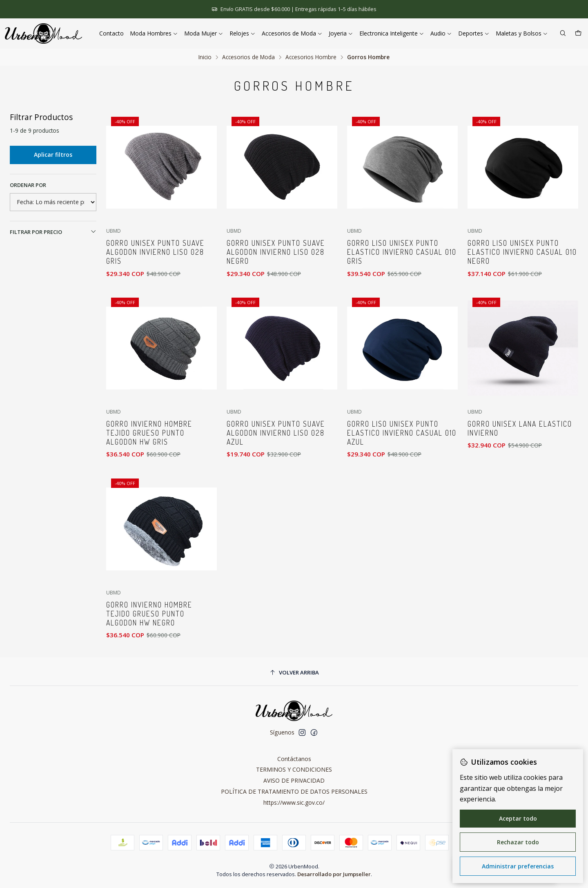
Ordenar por (28, 185)
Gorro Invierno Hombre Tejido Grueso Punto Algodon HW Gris (149, 471)
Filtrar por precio (53, 232)
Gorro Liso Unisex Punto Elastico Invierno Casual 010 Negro (522, 252)
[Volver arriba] (294, 673)
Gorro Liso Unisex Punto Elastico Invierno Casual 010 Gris (402, 252)
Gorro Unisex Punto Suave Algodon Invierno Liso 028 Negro (276, 252)
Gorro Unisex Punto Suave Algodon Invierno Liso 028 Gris (155, 252)
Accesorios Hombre (311, 57)
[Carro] (578, 34)
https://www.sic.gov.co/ (294, 802)
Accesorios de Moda (248, 57)
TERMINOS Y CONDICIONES (294, 769)
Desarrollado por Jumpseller (334, 874)
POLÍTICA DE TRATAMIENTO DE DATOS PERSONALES (294, 791)
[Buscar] (563, 34)
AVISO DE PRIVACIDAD (294, 780)
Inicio (205, 57)
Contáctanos (294, 759)
